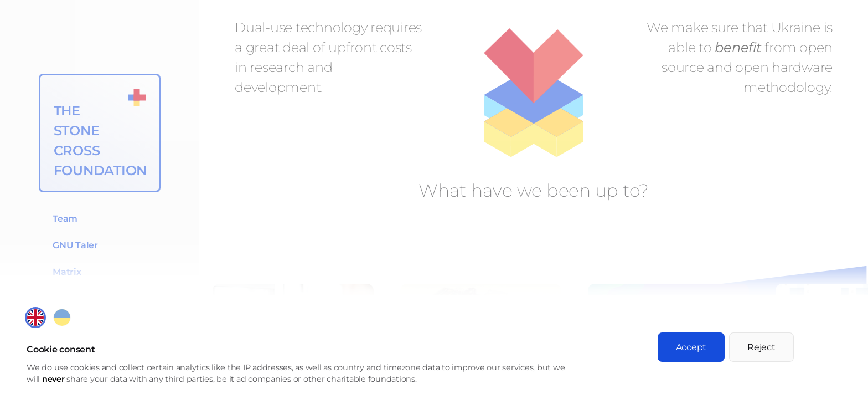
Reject (761, 347)
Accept (691, 347)
